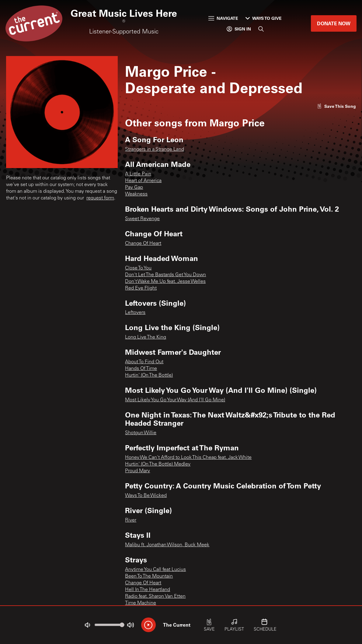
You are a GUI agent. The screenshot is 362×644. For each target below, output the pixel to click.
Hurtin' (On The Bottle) (149, 375)
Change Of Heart (143, 244)
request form (100, 198)
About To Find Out (144, 362)
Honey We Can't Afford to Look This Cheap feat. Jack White (188, 458)
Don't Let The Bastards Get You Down (165, 275)
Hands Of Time (141, 369)
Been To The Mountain (149, 576)
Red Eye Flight (141, 288)
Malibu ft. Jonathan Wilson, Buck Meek (167, 545)
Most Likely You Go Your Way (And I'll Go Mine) (175, 400)
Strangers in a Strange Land (155, 150)
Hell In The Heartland (148, 590)
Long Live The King (146, 337)
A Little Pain (138, 174)
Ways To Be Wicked (146, 496)
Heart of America (143, 181)
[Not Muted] (87, 625)
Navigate (223, 18)
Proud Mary (137, 471)
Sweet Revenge (142, 219)
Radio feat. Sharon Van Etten (155, 596)
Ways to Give (264, 18)
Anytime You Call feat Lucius (155, 570)
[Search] (261, 29)
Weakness (136, 194)
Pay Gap (134, 188)
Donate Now (334, 23)
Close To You (138, 268)
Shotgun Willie (141, 433)
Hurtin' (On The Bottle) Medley (158, 464)
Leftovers (135, 313)
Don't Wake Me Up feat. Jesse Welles (165, 282)
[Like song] (336, 106)
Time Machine (141, 603)
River (131, 520)
